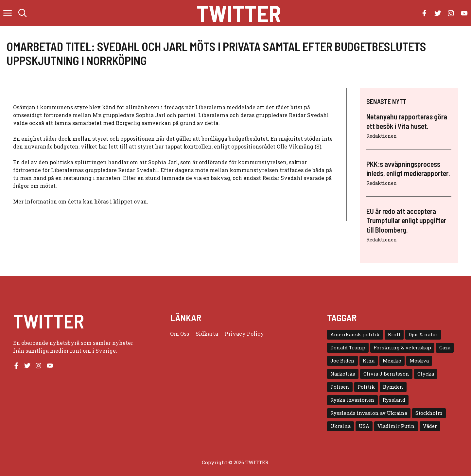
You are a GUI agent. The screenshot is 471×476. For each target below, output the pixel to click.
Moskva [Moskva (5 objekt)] (419, 361)
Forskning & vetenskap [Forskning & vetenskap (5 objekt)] (402, 348)
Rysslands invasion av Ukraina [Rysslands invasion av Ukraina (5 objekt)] (369, 413)
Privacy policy (244, 334)
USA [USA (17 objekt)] (364, 426)
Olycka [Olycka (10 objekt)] (426, 374)
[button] (23, 13)
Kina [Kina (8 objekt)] (369, 361)
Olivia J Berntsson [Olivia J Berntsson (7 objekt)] (386, 374)
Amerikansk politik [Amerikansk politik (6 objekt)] (355, 335)
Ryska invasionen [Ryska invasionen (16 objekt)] (352, 400)
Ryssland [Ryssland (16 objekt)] (394, 400)
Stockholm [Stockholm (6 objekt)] (429, 413)
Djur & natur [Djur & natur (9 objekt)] (423, 335)
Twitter (239, 13)
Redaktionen (382, 136)
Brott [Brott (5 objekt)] (394, 335)
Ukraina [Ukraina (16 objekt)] (340, 426)
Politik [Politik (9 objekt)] (366, 387)
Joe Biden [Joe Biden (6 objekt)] (342, 361)
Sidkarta (207, 334)
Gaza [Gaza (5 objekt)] (445, 348)
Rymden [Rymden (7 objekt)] (393, 387)
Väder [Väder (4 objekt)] (430, 426)
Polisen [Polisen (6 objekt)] (340, 387)
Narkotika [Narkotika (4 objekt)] (343, 374)
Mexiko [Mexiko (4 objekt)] (392, 361)
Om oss (180, 334)
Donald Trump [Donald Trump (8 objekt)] (348, 348)
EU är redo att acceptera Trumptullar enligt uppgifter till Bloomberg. (406, 220)
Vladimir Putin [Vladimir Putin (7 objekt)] (396, 426)
